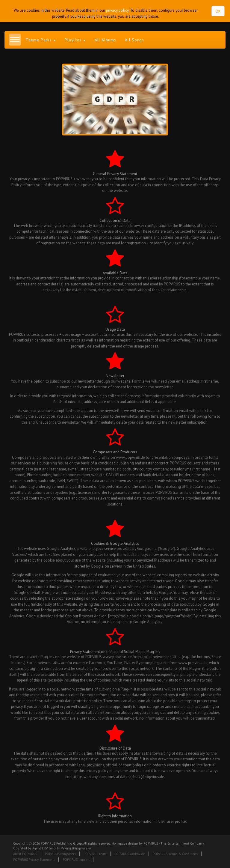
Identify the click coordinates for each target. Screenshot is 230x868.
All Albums (105, 40)
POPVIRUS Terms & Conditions (175, 854)
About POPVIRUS (25, 854)
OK (218, 11)
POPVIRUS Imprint (76, 860)
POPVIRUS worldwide (130, 854)
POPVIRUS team (95, 854)
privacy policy (117, 10)
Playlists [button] (75, 40)
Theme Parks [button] (41, 40)
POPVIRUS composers (60, 854)
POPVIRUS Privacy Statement (34, 860)
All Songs (134, 40)
